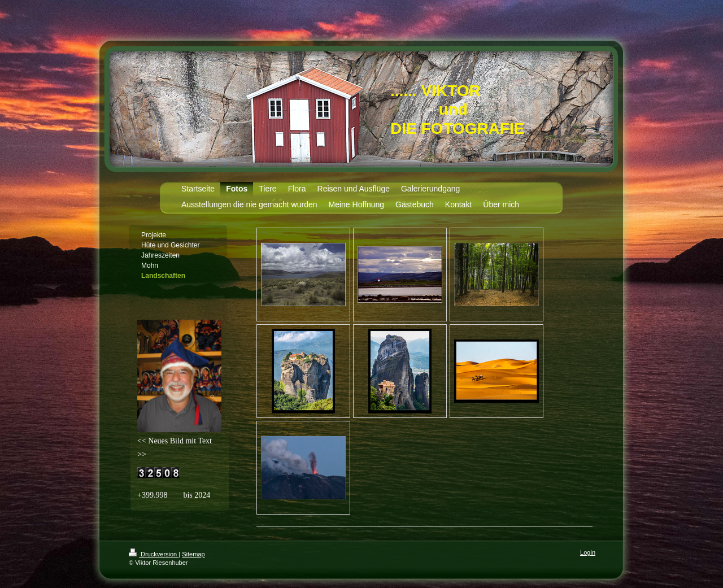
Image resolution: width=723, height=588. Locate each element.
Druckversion (154, 554)
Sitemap (193, 554)
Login (588, 552)
